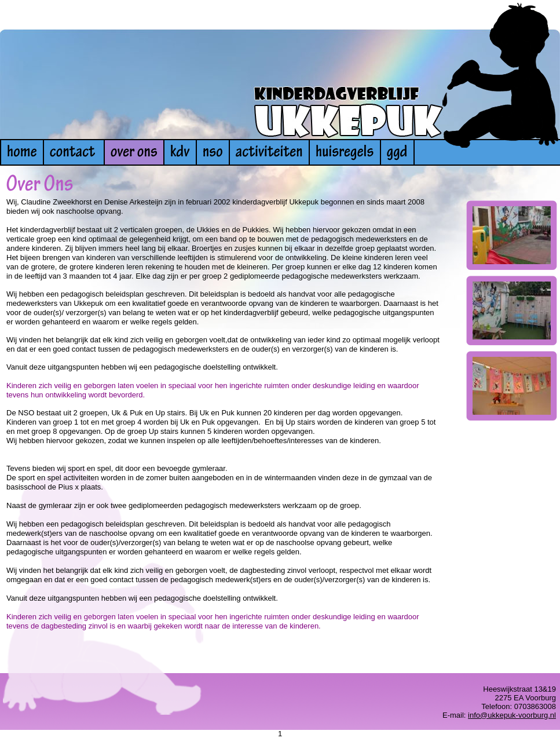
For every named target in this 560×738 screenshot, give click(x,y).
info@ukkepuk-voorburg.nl (512, 715)
